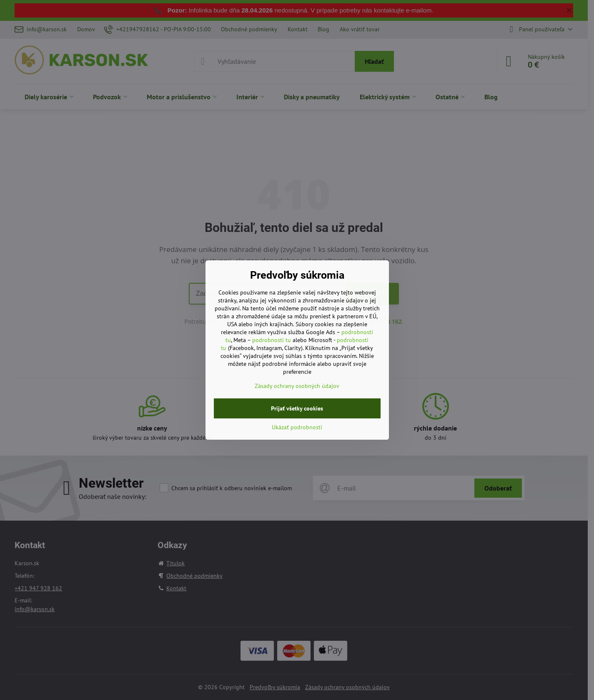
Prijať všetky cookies (297, 408)
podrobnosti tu (272, 340)
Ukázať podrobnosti (297, 427)
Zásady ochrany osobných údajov (297, 386)
